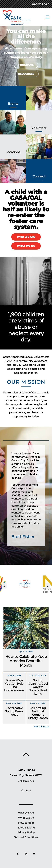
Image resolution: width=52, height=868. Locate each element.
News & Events (26, 828)
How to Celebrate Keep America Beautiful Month (26, 661)
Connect (39, 176)
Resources (26, 74)
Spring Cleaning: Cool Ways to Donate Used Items (38, 687)
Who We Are (26, 237)
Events (13, 104)
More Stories (41, 727)
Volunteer (39, 128)
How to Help (26, 823)
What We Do (26, 246)
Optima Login (41, 4)
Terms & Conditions (26, 837)
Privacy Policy (26, 833)
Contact (26, 791)
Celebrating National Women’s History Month (38, 713)
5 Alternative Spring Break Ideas (14, 711)
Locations (13, 152)
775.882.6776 (26, 781)
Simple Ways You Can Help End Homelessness (14, 685)
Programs (26, 65)
